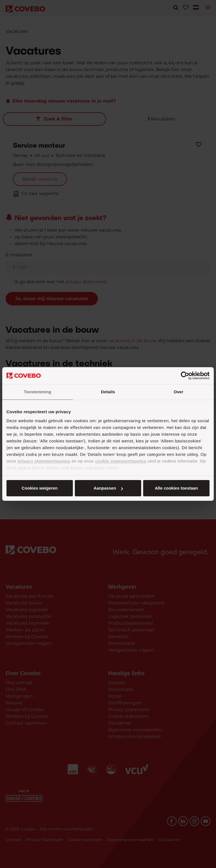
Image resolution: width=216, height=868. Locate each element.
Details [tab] (108, 392)
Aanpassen (107, 488)
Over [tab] (178, 392)
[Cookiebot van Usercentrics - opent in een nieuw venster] (185, 376)
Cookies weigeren (175, 488)
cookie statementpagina (121, 461)
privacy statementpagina (44, 461)
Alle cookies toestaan (39, 488)
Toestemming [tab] (38, 392)
